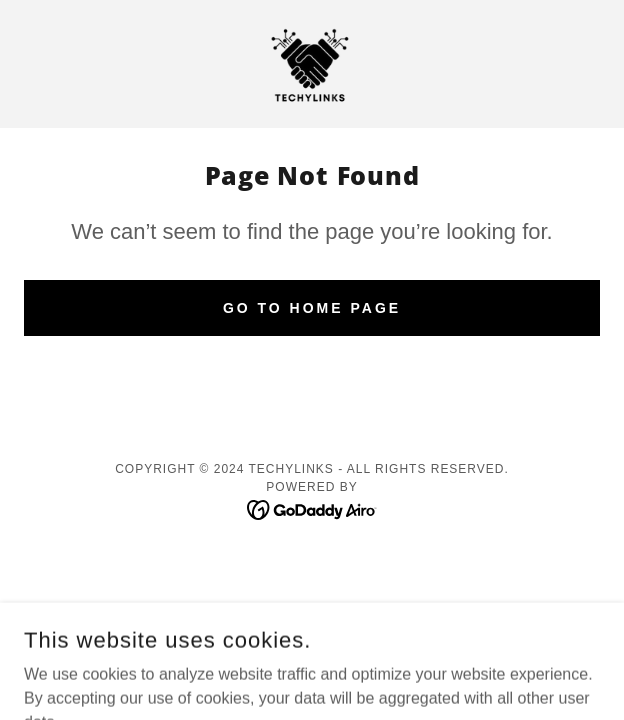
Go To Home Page (312, 308)
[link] (312, 64)
